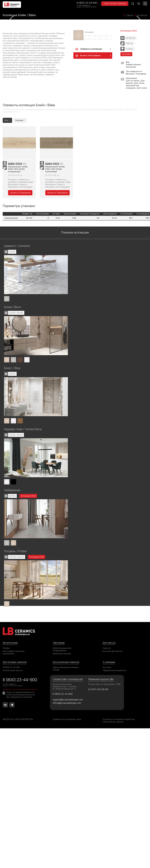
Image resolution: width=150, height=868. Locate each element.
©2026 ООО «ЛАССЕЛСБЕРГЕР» (18, 719)
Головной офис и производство (68, 679)
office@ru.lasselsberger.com (67, 703)
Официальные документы (115, 670)
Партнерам (59, 643)
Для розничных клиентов (66, 662)
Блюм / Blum (12, 307)
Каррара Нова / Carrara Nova (23, 429)
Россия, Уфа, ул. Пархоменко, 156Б (104, 684)
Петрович (28, 187)
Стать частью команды (115, 4)
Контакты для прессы (113, 651)
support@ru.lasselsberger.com (68, 700)
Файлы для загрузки (62, 654)
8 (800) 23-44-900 (87, 3)
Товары (6, 648)
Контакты (107, 667)
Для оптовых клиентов (15, 662)
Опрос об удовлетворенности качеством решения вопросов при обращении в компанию (20, 695)
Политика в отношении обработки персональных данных (119, 720)
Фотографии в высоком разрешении (14, 652)
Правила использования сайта (67, 719)
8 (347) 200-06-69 (98, 689)
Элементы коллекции (88, 49)
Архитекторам (10, 643)
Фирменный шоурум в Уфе (101, 679)
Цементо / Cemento (17, 246)
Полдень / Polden (15, 551)
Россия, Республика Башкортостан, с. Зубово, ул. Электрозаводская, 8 (65, 686)
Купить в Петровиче (88, 56)
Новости (107, 648)
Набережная (12, 490)
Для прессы (109, 643)
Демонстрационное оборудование (62, 649)
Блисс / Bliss (12, 368)
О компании (109, 662)
